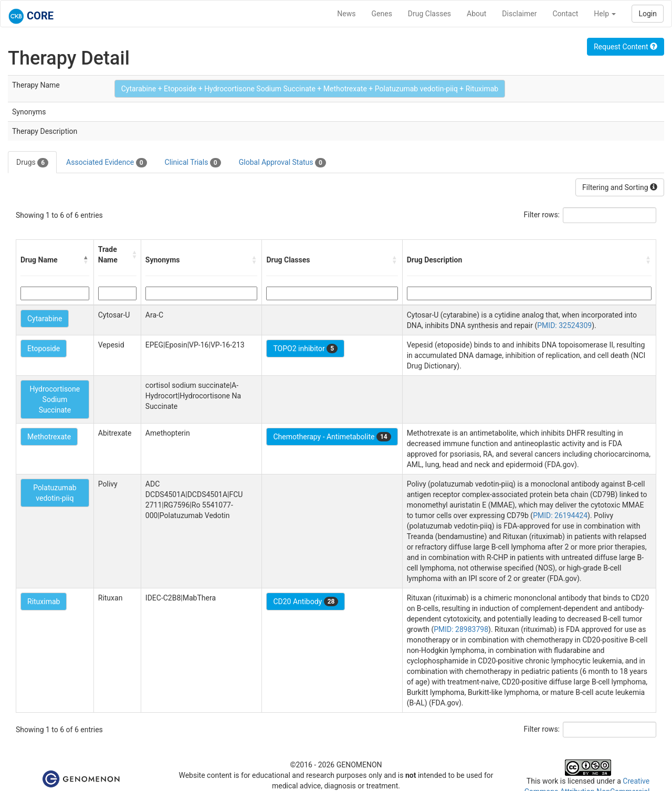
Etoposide (44, 349)
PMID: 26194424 (560, 515)
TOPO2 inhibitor (305, 349)
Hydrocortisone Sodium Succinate (55, 399)
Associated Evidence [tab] (106, 163)
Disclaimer (519, 14)
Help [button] (605, 14)
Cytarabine (45, 319)
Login (648, 14)
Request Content (626, 47)
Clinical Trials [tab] (193, 163)
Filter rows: (542, 215)
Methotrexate (49, 437)
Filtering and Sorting (620, 187)
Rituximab (44, 602)
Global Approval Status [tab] (282, 163)
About (476, 14)
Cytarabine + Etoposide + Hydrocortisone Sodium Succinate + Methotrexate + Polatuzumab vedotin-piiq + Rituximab (310, 89)
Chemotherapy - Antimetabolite (332, 437)
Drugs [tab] (32, 163)
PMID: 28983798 (461, 629)
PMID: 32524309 (564, 325)
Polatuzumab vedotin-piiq (55, 493)
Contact (565, 14)
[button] (86, 260)
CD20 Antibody (306, 602)
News (346, 14)
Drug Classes (429, 14)
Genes (382, 14)
